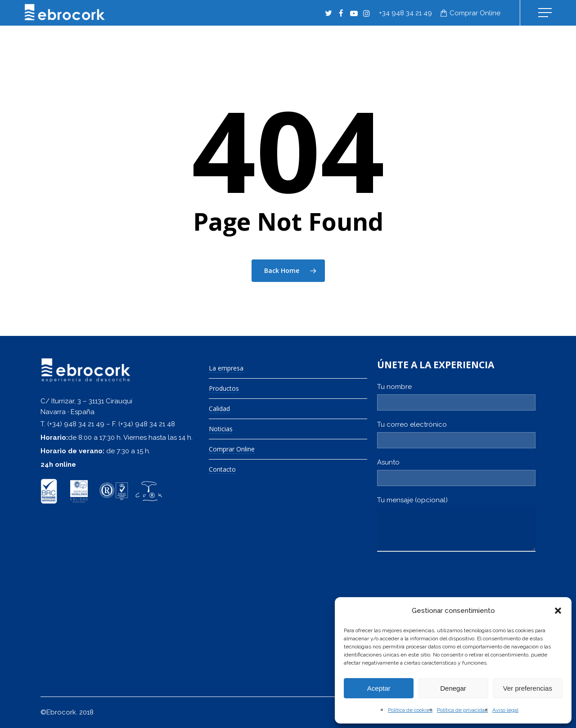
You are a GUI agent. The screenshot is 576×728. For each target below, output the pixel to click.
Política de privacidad (462, 710)
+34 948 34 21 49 (405, 13)
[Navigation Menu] (546, 13)
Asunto (456, 472)
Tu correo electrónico (456, 434)
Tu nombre (456, 397)
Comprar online (475, 13)
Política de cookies (410, 710)
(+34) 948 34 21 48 (147, 424)
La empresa (226, 368)
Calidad (219, 409)
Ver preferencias (528, 688)
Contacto (222, 470)
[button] (558, 611)
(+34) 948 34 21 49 (76, 424)
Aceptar (379, 688)
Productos (224, 389)
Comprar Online (232, 449)
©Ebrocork (58, 712)
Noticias (221, 429)
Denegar (453, 688)
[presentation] (445, 587)
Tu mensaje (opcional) (456, 526)
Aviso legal (505, 710)
